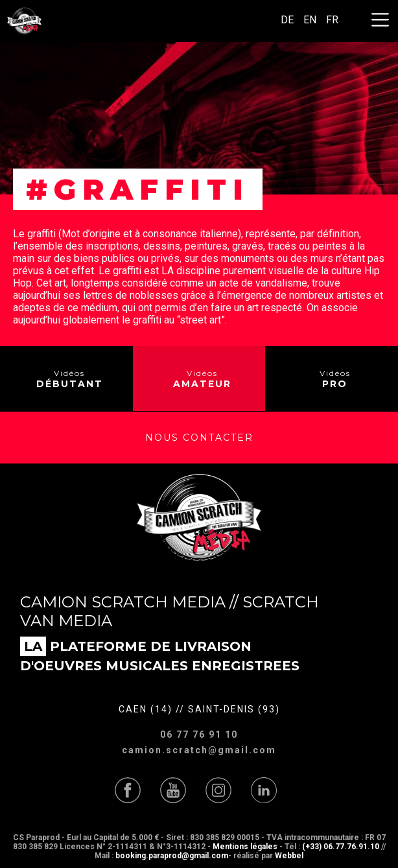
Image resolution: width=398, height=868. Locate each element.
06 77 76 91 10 (199, 734)
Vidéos (70, 379)
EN (310, 20)
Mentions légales (245, 847)
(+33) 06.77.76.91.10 (341, 847)
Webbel (289, 856)
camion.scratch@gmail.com (199, 750)
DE (287, 20)
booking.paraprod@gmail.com (172, 856)
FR (332, 20)
